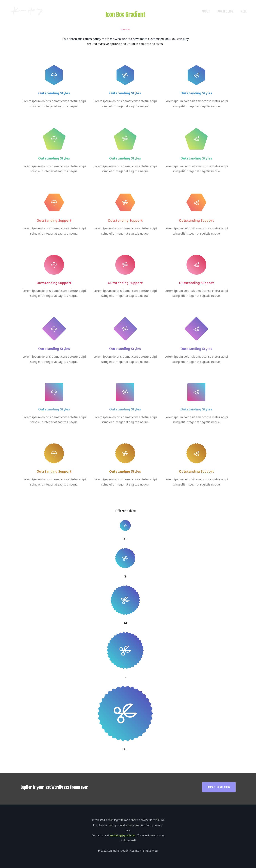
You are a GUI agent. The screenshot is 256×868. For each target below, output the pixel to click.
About (206, 11)
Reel (244, 11)
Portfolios (225, 11)
